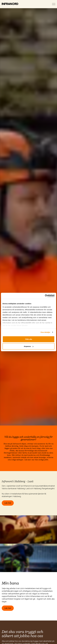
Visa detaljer (45, 332)
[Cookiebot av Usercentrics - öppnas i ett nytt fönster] (45, 296)
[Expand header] (54, 4)
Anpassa (29, 346)
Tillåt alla (29, 339)
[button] (28, 530)
